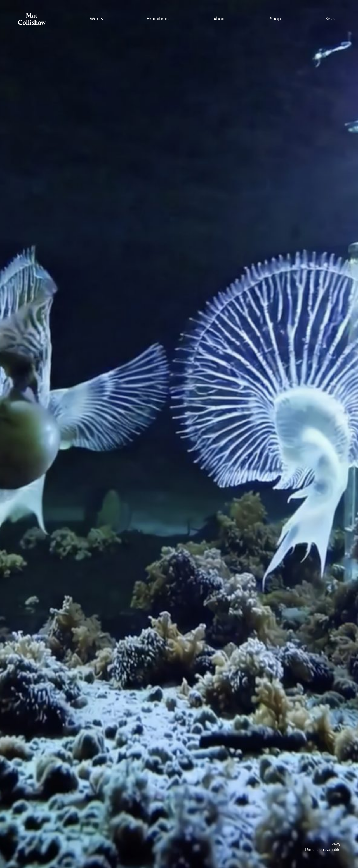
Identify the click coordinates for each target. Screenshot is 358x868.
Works (96, 19)
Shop (275, 19)
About (220, 19)
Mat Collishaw (32, 20)
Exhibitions (158, 19)
